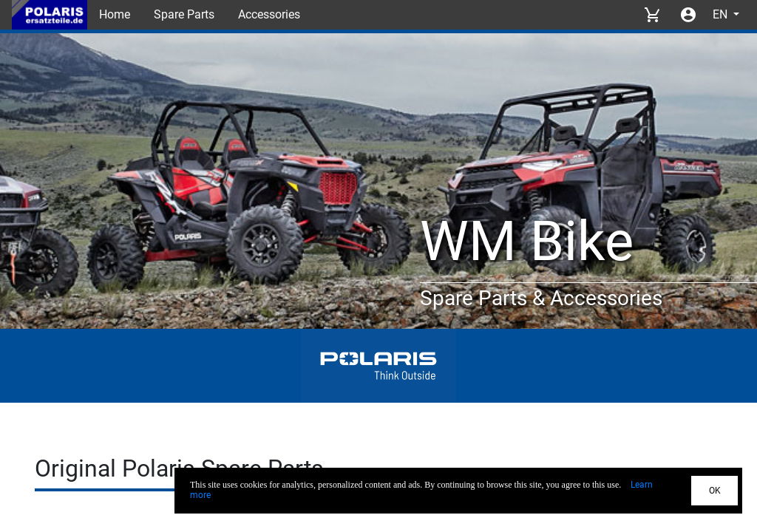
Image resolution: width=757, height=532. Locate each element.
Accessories (269, 14)
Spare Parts (184, 14)
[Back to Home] (50, 15)
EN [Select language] (722, 14)
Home (115, 14)
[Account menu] (688, 15)
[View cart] (652, 15)
